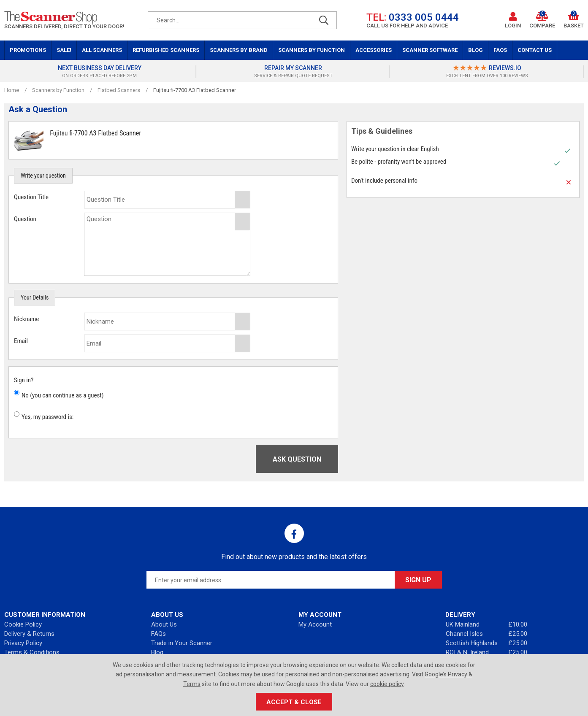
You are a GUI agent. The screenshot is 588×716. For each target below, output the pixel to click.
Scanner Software (430, 50)
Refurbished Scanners (166, 50)
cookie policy (387, 684)
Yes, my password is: (47, 417)
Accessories (374, 50)
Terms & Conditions (32, 652)
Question (25, 219)
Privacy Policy (23, 643)
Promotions (28, 50)
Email (21, 341)
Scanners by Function (312, 50)
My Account (315, 624)
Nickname (26, 319)
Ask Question (297, 459)
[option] (101, 72)
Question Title (31, 197)
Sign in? (24, 380)
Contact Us (535, 50)
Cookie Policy (23, 624)
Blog (476, 50)
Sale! (64, 50)
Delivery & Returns (29, 634)
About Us (164, 624)
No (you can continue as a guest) (63, 395)
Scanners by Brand (239, 50)
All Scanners (102, 50)
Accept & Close (294, 702)
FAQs (500, 50)
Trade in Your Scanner (182, 643)
